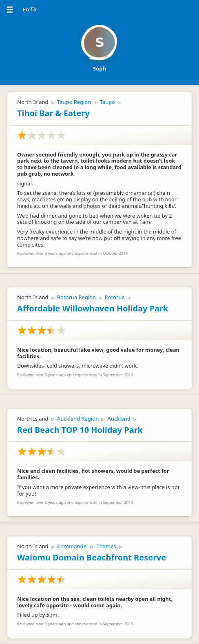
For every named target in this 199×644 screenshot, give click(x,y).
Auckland (119, 419)
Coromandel (72, 546)
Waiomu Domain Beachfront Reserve (92, 557)
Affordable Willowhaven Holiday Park (93, 308)
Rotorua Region (76, 297)
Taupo (107, 102)
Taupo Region (74, 102)
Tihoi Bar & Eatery (53, 113)
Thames (106, 546)
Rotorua (115, 297)
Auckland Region (78, 419)
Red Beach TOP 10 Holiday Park (80, 430)
